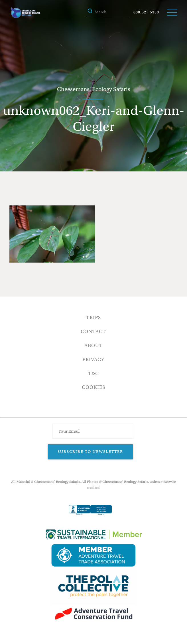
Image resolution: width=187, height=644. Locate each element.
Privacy (93, 360)
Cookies (93, 387)
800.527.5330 (146, 12)
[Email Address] (93, 431)
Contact (93, 332)
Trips (93, 318)
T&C (93, 374)
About (93, 346)
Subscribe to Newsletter (90, 452)
